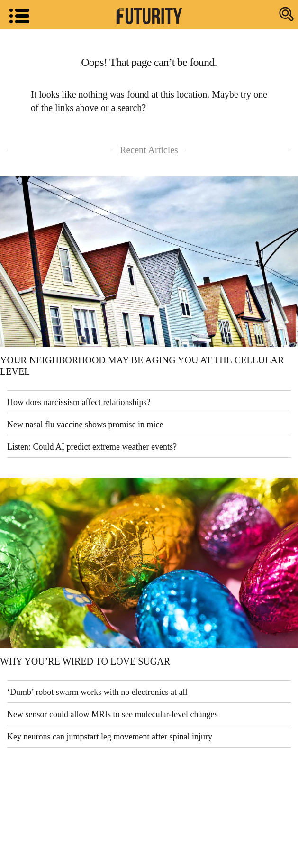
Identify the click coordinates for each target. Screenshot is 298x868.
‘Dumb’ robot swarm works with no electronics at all (97, 692)
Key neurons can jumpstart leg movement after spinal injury (110, 737)
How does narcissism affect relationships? (79, 402)
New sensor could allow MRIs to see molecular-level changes (113, 714)
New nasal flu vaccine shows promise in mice (85, 425)
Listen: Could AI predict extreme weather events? (92, 447)
